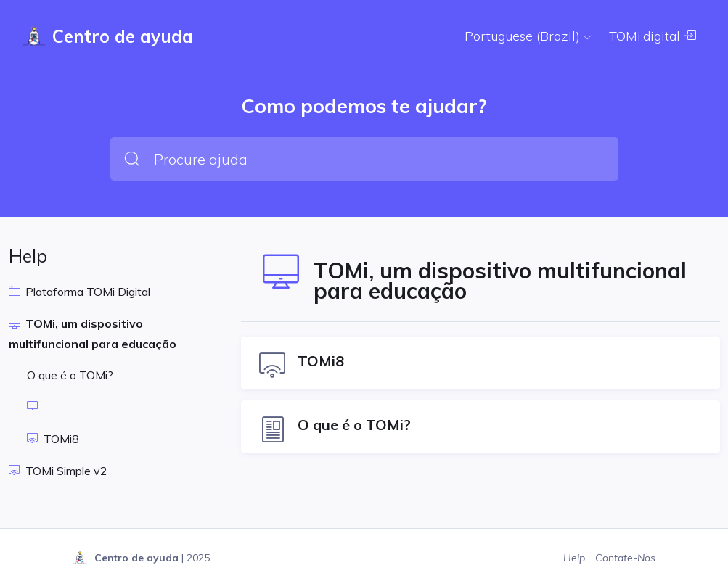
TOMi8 (53, 439)
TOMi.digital (653, 36)
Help (576, 558)
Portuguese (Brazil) (528, 36)
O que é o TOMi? (70, 375)
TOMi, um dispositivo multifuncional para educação (93, 334)
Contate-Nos (625, 558)
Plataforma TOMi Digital (79, 292)
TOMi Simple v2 (58, 471)
